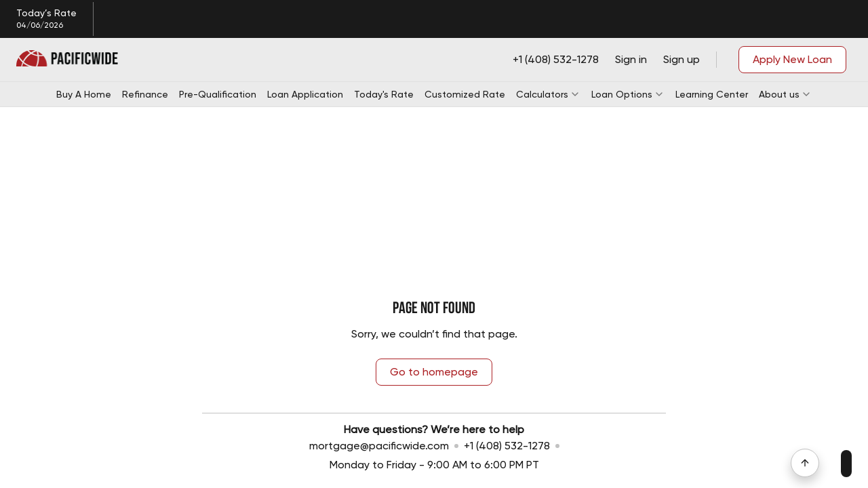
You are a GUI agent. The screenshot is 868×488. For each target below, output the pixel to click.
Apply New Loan (792, 59)
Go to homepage (434, 372)
